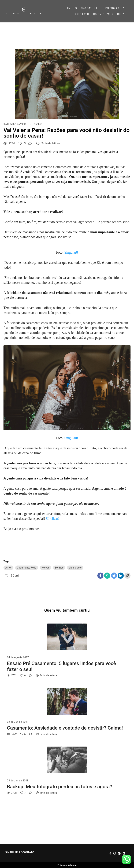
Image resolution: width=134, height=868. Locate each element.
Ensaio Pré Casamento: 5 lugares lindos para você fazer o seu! (61, 666)
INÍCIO (72, 8)
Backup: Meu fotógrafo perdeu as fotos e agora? (60, 787)
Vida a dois (75, 568)
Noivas (46, 568)
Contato (28, 852)
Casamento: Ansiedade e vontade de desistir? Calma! (65, 728)
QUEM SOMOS (103, 14)
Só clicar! (53, 519)
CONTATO (82, 14)
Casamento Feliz (27, 568)
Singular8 (71, 252)
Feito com (67, 865)
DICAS (122, 14)
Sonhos (38, 124)
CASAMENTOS (91, 8)
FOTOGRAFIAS (116, 8)
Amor (8, 568)
